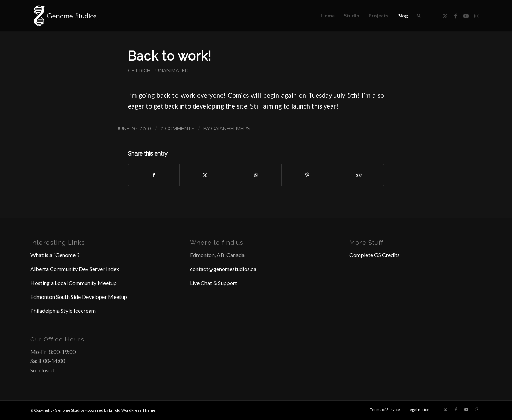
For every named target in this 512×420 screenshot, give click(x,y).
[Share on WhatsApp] (256, 175)
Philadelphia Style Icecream (63, 311)
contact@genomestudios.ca (223, 269)
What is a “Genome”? (55, 255)
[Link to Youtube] (466, 15)
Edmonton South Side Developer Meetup (79, 297)
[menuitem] (328, 16)
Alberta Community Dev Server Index (75, 269)
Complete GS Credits (375, 255)
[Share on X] (205, 175)
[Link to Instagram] (476, 15)
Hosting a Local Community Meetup (73, 283)
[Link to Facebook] (456, 15)
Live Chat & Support (214, 283)
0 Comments (177, 129)
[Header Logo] (64, 16)
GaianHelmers (231, 129)
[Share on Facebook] (154, 175)
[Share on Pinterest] (307, 175)
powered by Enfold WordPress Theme (121, 410)
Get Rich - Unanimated (158, 70)
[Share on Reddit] (358, 175)
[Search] (419, 16)
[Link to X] (445, 15)
